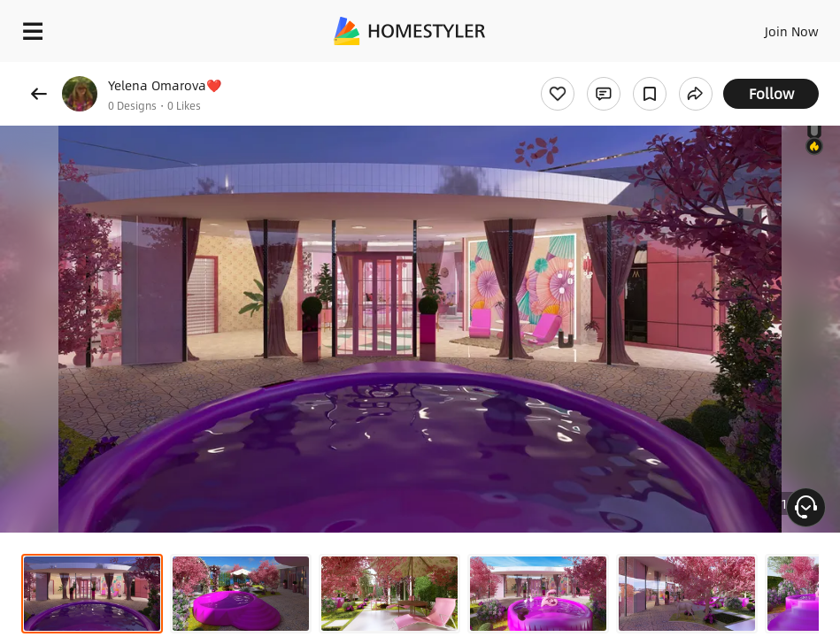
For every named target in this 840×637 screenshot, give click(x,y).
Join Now (792, 31)
